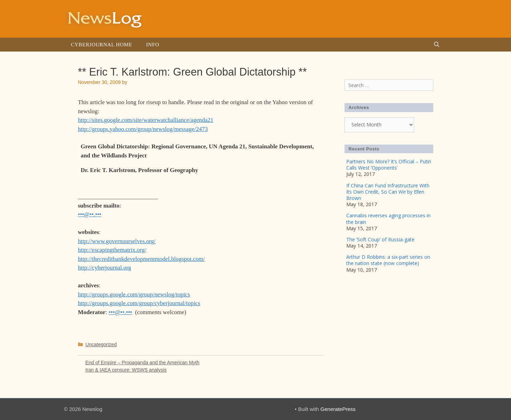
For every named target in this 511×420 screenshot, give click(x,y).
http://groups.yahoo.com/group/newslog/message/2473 (143, 129)
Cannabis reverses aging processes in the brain (388, 219)
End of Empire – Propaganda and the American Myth (142, 363)
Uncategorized (101, 344)
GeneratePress (338, 409)
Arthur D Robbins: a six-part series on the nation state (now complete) (388, 260)
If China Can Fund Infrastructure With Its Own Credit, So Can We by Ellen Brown (388, 192)
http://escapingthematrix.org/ (112, 250)
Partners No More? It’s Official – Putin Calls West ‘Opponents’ (389, 165)
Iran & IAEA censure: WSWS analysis (126, 370)
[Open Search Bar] (437, 45)
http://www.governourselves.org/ (117, 241)
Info (152, 45)
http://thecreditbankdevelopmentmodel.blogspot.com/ (141, 259)
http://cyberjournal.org (105, 268)
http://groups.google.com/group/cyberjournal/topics (139, 303)
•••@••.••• (90, 214)
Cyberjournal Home (102, 45)
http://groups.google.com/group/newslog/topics (134, 294)
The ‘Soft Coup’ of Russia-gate (380, 239)
